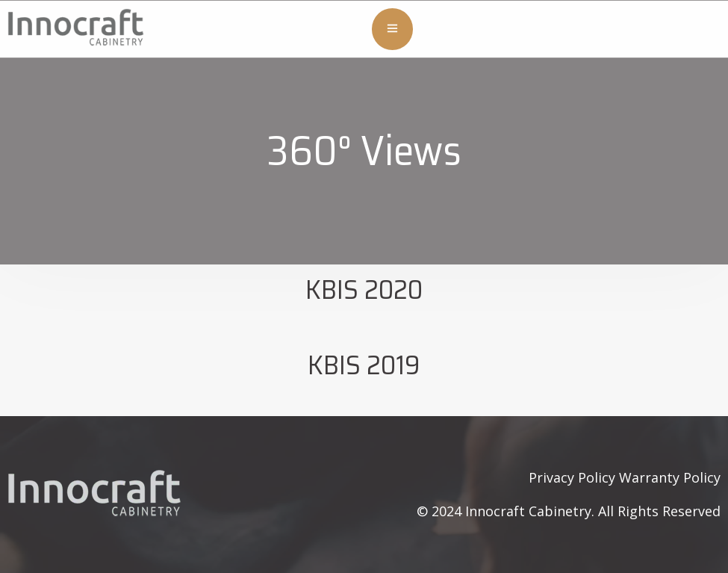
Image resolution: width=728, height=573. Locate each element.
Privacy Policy (572, 477)
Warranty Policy (670, 477)
